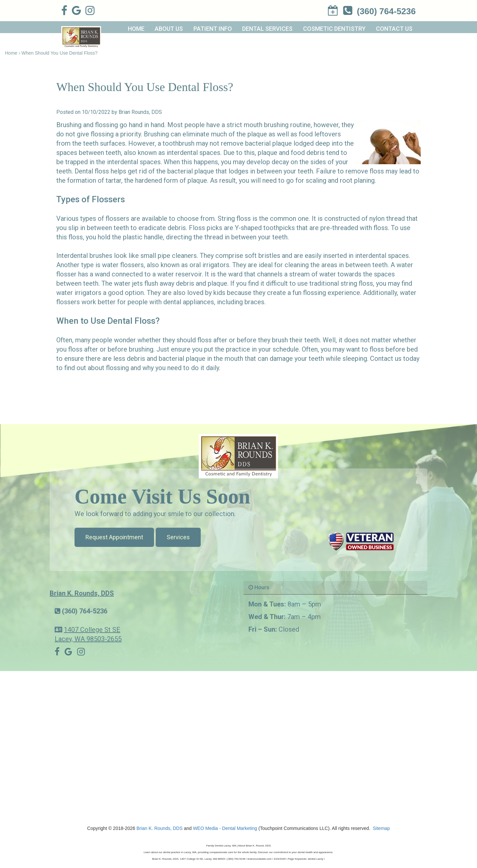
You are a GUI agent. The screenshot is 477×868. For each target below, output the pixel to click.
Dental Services (267, 29)
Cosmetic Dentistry (334, 29)
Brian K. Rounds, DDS (82, 593)
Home (136, 29)
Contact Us (394, 29)
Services (178, 537)
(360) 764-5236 (85, 611)
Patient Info (213, 29)
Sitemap (381, 828)
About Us (169, 29)
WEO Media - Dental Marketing (225, 828)
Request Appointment (114, 537)
